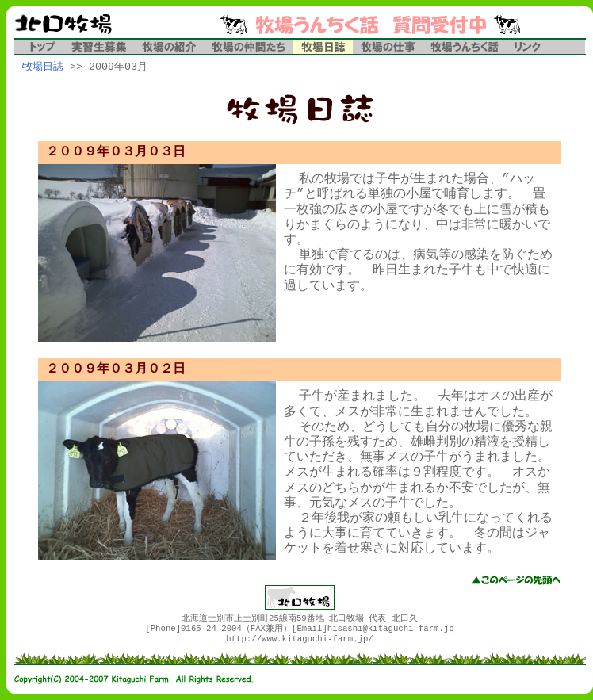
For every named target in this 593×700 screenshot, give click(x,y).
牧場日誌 (43, 67)
